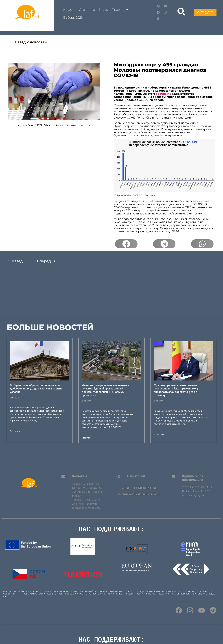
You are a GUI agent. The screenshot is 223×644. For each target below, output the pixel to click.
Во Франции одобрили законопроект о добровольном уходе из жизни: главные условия (36, 389)
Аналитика (87, 10)
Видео (103, 10)
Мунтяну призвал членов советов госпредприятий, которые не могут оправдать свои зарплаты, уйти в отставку (177, 390)
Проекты (120, 10)
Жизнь (71, 125)
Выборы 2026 (73, 17)
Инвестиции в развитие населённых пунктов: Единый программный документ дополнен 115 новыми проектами (105, 390)
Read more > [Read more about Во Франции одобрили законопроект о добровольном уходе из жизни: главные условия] (15, 431)
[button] (126, 244)
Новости (69, 10)
